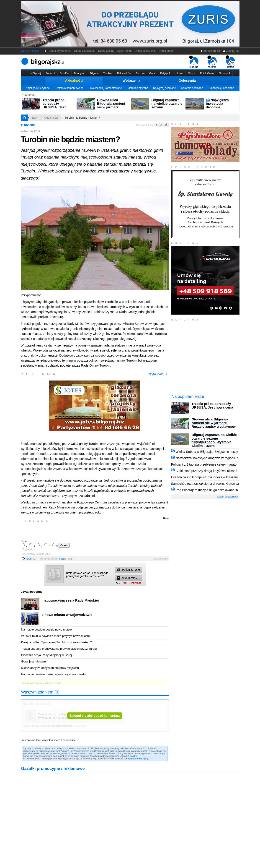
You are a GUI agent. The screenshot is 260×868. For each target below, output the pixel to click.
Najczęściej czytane (37, 88)
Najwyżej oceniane (165, 88)
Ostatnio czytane (138, 88)
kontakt (230, 62)
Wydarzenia (131, 81)
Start (34, 118)
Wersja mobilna (30, 51)
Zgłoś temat (124, 51)
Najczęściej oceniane (221, 88)
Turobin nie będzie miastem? (82, 118)
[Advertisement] (74, 531)
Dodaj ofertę (166, 51)
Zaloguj (128, 759)
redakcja (194, 62)
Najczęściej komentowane (106, 88)
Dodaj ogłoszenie (145, 51)
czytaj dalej (158, 374)
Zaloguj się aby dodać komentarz (95, 716)
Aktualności (74, 81)
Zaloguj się (231, 51)
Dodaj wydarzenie (60, 51)
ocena (66, 559)
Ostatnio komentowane (70, 88)
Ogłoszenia (187, 81)
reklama (212, 62)
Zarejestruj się (210, 51)
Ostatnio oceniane (192, 88)
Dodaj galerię (106, 51)
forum (31, 559)
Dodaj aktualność (85, 51)
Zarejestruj (139, 759)
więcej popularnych (228, 497)
